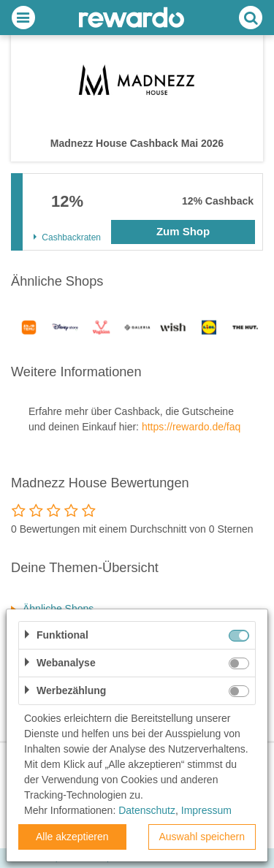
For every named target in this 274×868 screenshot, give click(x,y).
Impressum (206, 810)
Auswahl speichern (202, 837)
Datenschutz (147, 810)
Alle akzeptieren (72, 837)
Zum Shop (183, 231)
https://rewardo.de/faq (191, 427)
